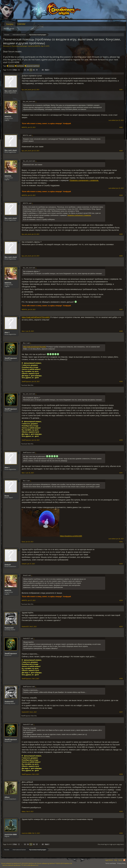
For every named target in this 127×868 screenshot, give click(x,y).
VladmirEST (9, 628)
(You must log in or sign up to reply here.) (111, 844)
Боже (7, 496)
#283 (121, 151)
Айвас (7, 797)
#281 (121, 90)
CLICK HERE (14, 62)
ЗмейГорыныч (11, 358)
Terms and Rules (111, 863)
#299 (121, 812)
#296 (121, 679)
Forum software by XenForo (19, 863)
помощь (11, 66)
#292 (121, 542)
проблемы (20, 66)
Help (116, 860)
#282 (121, 127)
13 (25, 70)
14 (28, 70)
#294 (121, 600)
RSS (124, 860)
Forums (10, 24)
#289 (121, 381)
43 (43, 70)
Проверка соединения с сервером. (84, 180)
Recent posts (9, 29)
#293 (121, 564)
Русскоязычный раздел (20, 46)
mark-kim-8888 (11, 834)
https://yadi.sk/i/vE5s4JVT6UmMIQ (36, 317)
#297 (121, 712)
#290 (121, 440)
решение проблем (32, 66)
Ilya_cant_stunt (11, 91)
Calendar (21, 24)
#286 (121, 256)
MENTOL (38, 46)
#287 (121, 309)
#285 (121, 234)
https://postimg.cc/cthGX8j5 (71, 536)
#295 (121, 627)
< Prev (15, 70)
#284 (121, 195)
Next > (47, 70)
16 (34, 70)
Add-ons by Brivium (21, 865)
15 (31, 70)
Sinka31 (8, 565)
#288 (121, 331)
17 (37, 70)
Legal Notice (109, 860)
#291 (121, 473)
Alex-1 (7, 332)
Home (120, 860)
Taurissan (24, 385)
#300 (121, 833)
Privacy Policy (121, 863)
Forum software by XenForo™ (55, 863)
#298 (121, 774)
